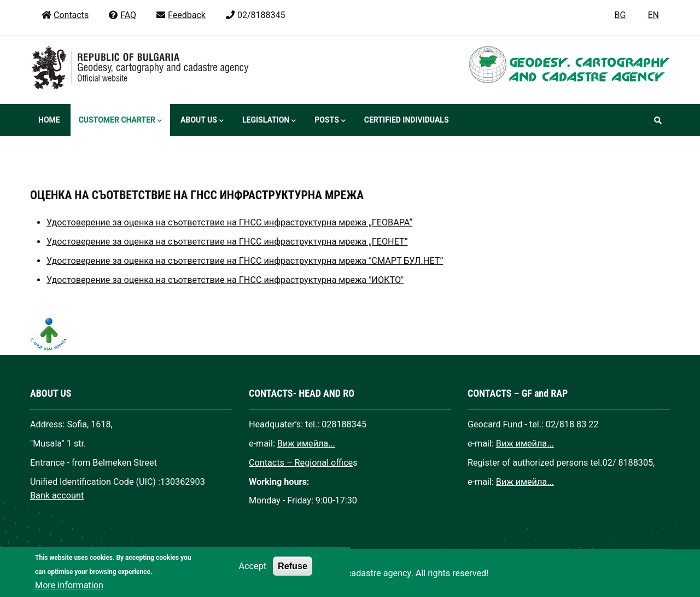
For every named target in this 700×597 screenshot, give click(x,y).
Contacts (65, 15)
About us (202, 121)
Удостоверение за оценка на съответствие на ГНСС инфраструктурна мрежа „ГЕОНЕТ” (227, 242)
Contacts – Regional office (301, 463)
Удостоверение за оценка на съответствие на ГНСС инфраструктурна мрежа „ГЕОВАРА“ (229, 222)
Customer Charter (120, 121)
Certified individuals (407, 120)
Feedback (180, 15)
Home (49, 120)
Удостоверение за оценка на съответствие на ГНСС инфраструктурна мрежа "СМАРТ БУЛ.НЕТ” (245, 261)
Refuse (293, 573)
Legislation (269, 121)
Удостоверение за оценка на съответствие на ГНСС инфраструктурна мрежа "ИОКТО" (225, 280)
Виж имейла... (306, 444)
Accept (253, 574)
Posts (330, 121)
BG (620, 15)
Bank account (57, 495)
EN (653, 15)
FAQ (122, 15)
